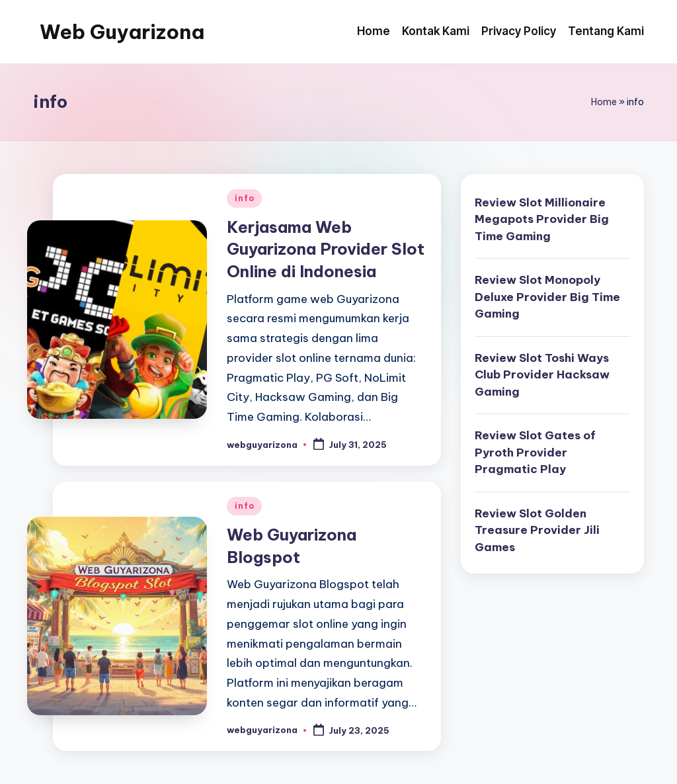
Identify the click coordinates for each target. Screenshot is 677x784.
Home (604, 102)
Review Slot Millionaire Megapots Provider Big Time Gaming (542, 219)
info (244, 198)
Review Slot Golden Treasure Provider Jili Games (537, 530)
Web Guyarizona (122, 32)
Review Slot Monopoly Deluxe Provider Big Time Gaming (547, 297)
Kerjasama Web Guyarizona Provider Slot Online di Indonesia (326, 249)
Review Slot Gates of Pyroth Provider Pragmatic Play (535, 452)
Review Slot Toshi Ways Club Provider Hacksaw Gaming (542, 375)
